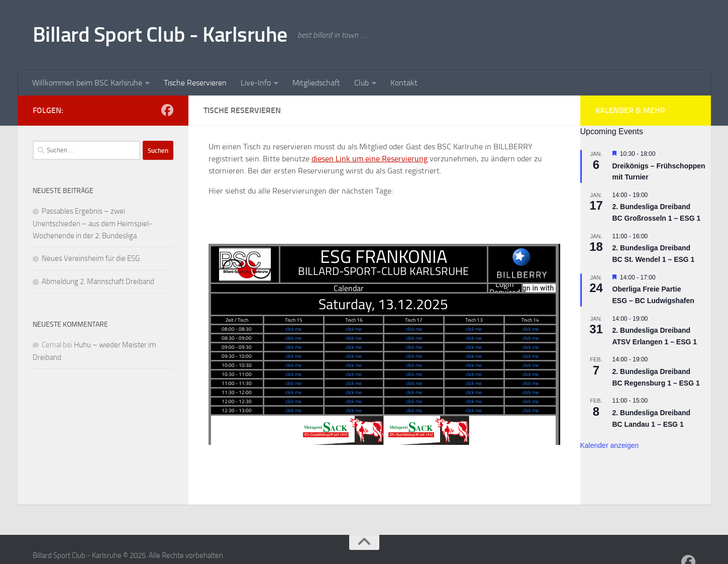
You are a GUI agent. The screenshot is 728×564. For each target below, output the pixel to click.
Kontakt (404, 83)
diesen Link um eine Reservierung (370, 159)
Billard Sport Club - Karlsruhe (160, 35)
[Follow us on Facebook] (167, 110)
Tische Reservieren (195, 83)
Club (361, 83)
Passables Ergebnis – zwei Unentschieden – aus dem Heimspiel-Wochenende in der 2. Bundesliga (92, 223)
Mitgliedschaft (316, 83)
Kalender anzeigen (610, 445)
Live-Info (256, 83)
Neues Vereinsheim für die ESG (91, 258)
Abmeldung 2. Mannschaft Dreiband (98, 281)
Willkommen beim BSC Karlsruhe (87, 83)
